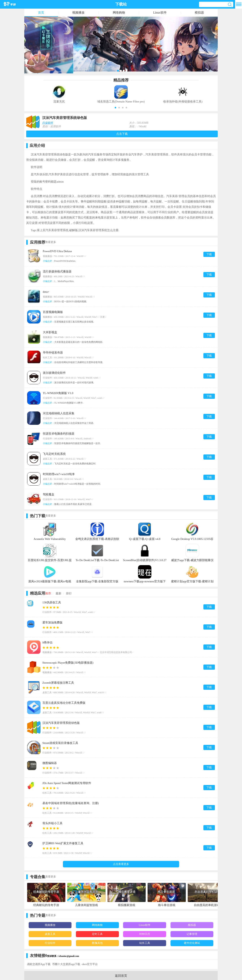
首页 (41, 13)
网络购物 (119, 13)
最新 (58, 593)
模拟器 (199, 13)
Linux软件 (160, 13)
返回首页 (121, 976)
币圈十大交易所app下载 (66, 964)
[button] (115, 108)
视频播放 (78, 13)
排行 (69, 593)
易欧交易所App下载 (39, 964)
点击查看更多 (121, 864)
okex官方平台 (90, 964)
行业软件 (48, 123)
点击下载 (122, 134)
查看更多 (51, 242)
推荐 (48, 593)
